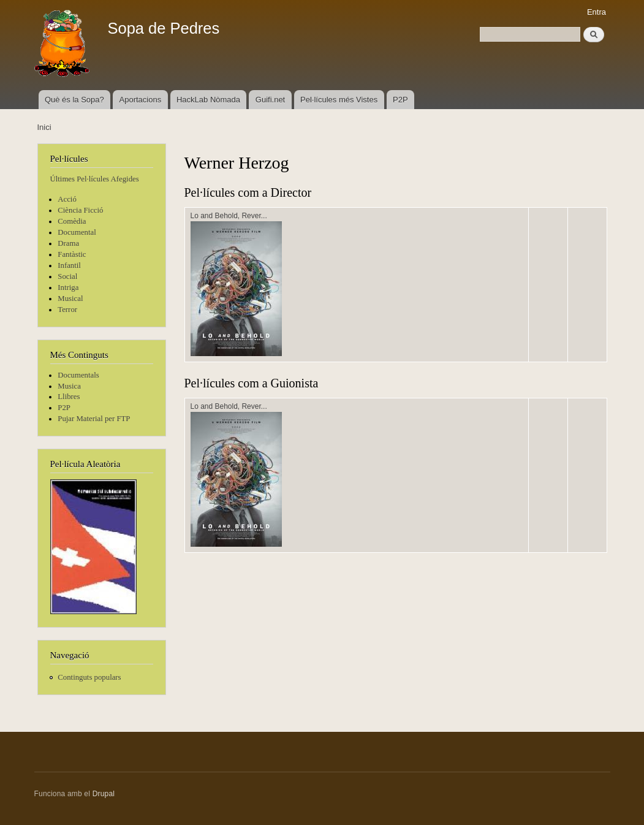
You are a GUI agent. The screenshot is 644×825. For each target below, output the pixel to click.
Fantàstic (72, 254)
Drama (68, 243)
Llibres (69, 397)
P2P (400, 100)
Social (67, 276)
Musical (70, 298)
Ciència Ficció (80, 210)
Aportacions (141, 100)
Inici (44, 127)
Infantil (69, 265)
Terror (67, 310)
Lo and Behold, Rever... (229, 216)
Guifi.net (270, 100)
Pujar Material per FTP (94, 419)
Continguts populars (89, 677)
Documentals (78, 375)
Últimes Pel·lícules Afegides (95, 179)
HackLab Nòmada (208, 100)
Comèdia (72, 221)
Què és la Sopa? (74, 100)
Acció (67, 199)
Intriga (68, 287)
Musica (69, 386)
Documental (77, 232)
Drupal (104, 794)
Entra (597, 12)
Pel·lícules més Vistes (339, 100)
